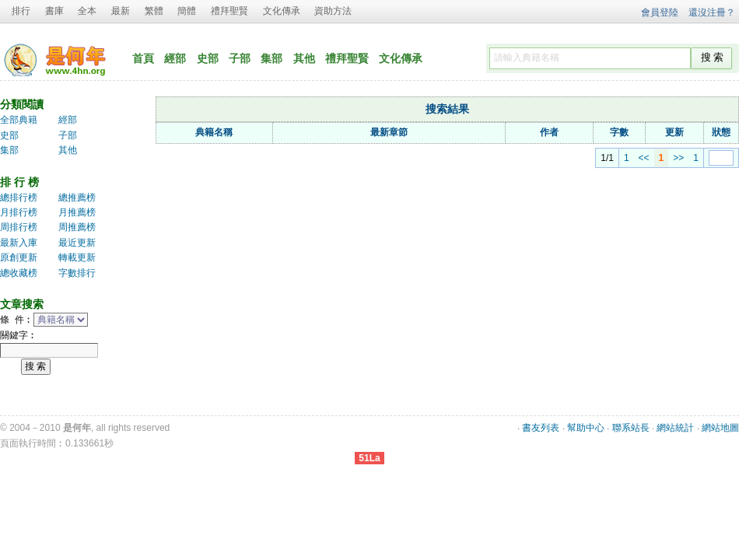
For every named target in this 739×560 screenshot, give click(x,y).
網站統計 (675, 428)
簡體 (187, 11)
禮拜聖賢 (229, 11)
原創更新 (19, 257)
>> (660, 158)
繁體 (154, 11)
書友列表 (541, 428)
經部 (175, 58)
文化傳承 (282, 11)
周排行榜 (19, 227)
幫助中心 (586, 428)
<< (626, 158)
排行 (21, 11)
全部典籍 (19, 120)
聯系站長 (631, 428)
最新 (121, 11)
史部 (208, 58)
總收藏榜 (19, 273)
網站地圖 (720, 428)
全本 (87, 11)
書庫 (54, 11)
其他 (304, 58)
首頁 (143, 58)
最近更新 (77, 243)
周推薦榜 (77, 227)
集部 (271, 58)
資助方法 (333, 11)
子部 (240, 58)
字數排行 (77, 273)
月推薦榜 (77, 212)
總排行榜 (19, 198)
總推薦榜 (77, 198)
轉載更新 (77, 257)
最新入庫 (19, 243)
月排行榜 (19, 212)
